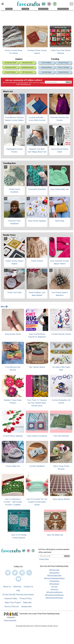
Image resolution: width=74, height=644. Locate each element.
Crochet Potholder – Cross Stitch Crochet (37, 119)
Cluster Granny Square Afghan (14, 262)
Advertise (17, 587)
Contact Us (28, 587)
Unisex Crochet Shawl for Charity (14, 52)
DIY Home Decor (28, 72)
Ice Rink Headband (37, 466)
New (4, 307)
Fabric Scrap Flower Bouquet (61, 467)
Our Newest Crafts (11, 63)
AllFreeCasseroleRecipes (54, 598)
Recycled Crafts (28, 63)
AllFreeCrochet (54, 570)
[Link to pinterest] (22, 573)
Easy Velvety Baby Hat (60, 189)
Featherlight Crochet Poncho (14, 150)
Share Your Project (13, 602)
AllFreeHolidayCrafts (54, 576)
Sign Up (68, 82)
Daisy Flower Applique (37, 221)
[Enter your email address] (51, 556)
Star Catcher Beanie (37, 367)
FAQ (18, 591)
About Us (7, 587)
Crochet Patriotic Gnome (61, 334)
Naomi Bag (60, 221)
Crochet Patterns (10, 72)
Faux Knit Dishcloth (61, 436)
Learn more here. (10, 620)
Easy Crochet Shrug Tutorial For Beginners (37, 335)
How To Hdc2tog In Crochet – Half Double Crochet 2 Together (13, 502)
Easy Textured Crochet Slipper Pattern (60, 262)
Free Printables (46, 63)
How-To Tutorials (63, 67)
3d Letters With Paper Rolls (61, 368)
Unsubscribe (26, 606)
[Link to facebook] (8, 573)
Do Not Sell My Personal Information (18, 595)
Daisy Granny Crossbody (37, 436)
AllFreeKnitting (54, 573)
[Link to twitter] (15, 573)
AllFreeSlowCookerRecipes (54, 595)
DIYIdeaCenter (54, 581)
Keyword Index (11, 598)
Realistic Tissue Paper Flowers (13, 401)
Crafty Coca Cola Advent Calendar (61, 52)
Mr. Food (54, 587)
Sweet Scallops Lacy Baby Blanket (37, 294)
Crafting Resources (28, 67)
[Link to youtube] (18, 579)
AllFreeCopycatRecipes (54, 592)
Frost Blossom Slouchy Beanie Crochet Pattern (14, 119)
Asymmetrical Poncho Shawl (60, 150)
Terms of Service (12, 606)
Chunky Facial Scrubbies (14, 191)
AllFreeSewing (54, 584)
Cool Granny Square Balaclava (60, 294)
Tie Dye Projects (63, 63)
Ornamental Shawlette (37, 189)
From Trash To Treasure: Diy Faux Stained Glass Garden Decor (37, 403)
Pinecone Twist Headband (14, 222)
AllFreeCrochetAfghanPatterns (54, 578)
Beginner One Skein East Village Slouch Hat (37, 150)
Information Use (26, 84)
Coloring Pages (46, 72)
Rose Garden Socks (13, 334)
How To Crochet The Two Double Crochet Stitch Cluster (37, 502)
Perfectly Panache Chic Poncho (60, 119)
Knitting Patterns (63, 72)
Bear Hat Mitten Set (55, 535)
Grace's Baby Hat (13, 466)
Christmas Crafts (10, 67)
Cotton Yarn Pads (14, 292)
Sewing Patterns (46, 67)
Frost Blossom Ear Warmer (13, 368)
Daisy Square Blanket (61, 499)
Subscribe (27, 602)
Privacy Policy (26, 598)
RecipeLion (54, 589)
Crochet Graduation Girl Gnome (61, 401)
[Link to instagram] (29, 573)
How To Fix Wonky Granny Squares (19, 536)
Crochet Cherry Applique (13, 436)
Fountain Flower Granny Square (37, 52)
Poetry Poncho (37, 261)
